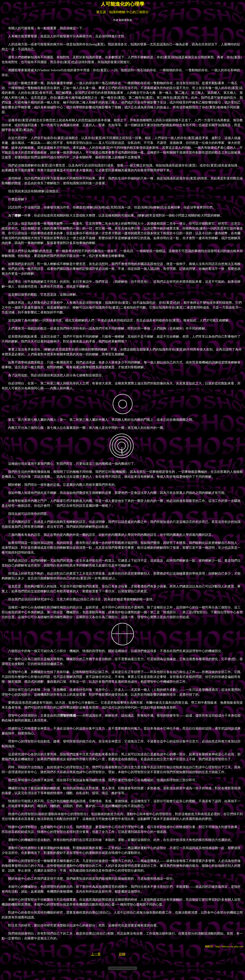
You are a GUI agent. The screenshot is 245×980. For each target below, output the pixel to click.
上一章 (96, 954)
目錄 (122, 954)
